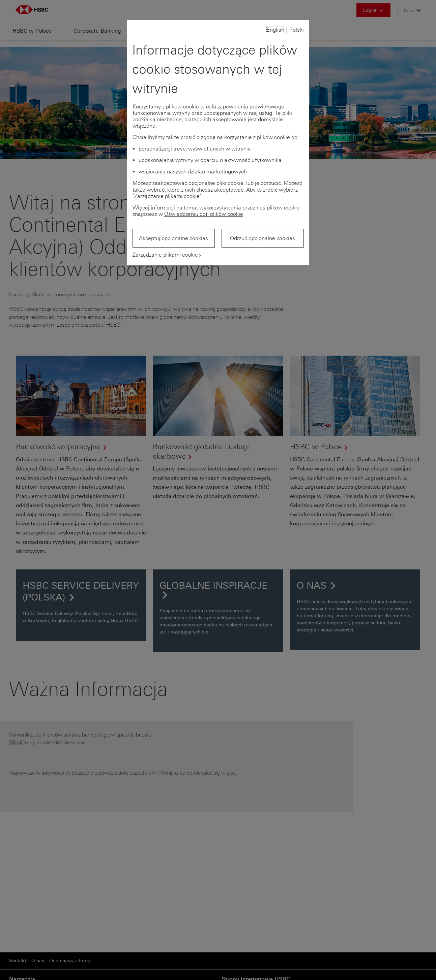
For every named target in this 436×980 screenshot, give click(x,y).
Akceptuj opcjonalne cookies (173, 238)
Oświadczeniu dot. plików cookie (204, 214)
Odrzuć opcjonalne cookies (263, 238)
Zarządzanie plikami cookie (165, 255)
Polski (297, 30)
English (275, 30)
